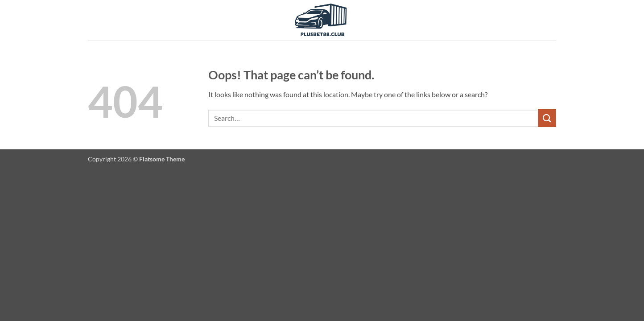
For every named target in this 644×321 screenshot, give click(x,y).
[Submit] (547, 118)
